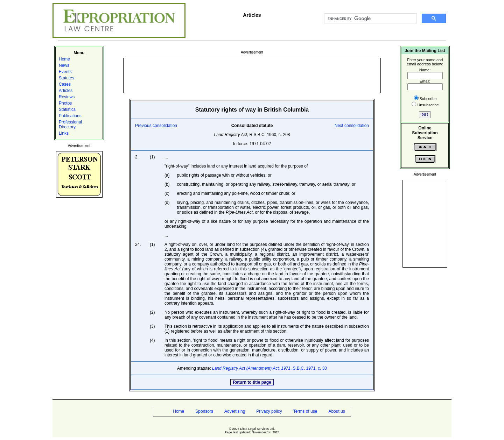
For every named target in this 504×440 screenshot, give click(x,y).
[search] (370, 19)
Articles (66, 91)
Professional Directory (70, 125)
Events (65, 72)
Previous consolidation (156, 126)
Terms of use (305, 411)
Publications (70, 116)
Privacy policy (269, 411)
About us (337, 411)
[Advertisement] (252, 75)
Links (64, 133)
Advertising (235, 411)
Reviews (67, 97)
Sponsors (204, 411)
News (64, 65)
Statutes (66, 78)
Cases (65, 84)
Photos (65, 103)
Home (64, 59)
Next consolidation (352, 126)
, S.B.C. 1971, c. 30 (269, 368)
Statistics (67, 109)
